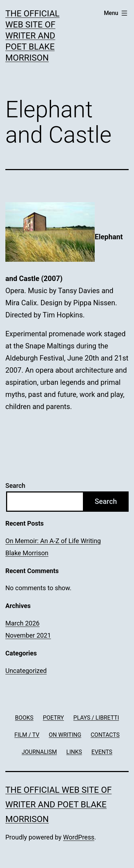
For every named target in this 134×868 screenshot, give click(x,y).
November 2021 (28, 635)
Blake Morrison (27, 553)
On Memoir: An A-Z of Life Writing (53, 541)
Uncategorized (26, 671)
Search (15, 486)
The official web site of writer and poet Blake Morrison (33, 36)
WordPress (79, 837)
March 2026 (23, 623)
